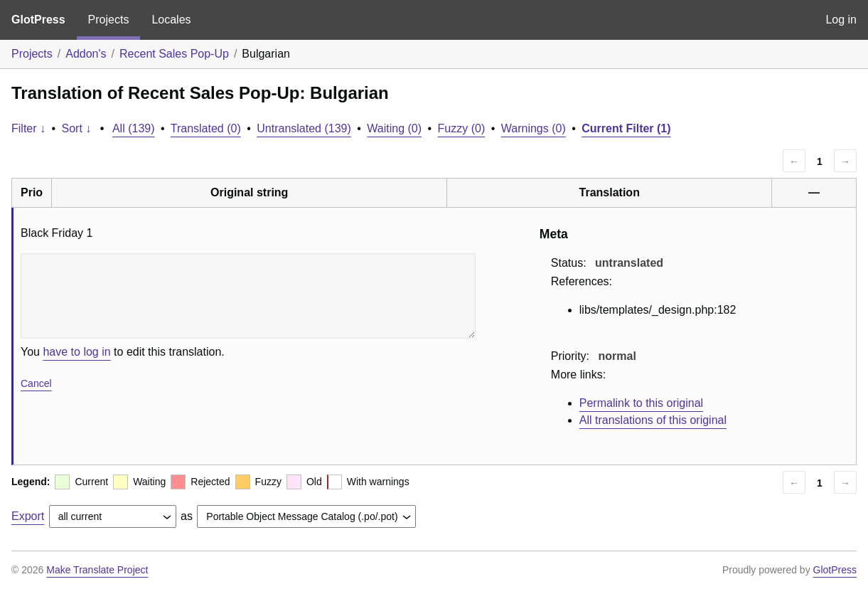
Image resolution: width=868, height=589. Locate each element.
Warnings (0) (534, 128)
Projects (109, 20)
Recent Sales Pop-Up (174, 54)
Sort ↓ (77, 128)
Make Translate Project (97, 570)
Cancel (36, 383)
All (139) (134, 128)
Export (28, 516)
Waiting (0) (394, 128)
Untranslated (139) (304, 128)
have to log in (76, 352)
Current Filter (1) (626, 128)
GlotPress (38, 20)
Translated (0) (206, 128)
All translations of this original (653, 420)
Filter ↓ (28, 128)
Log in (841, 20)
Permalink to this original (641, 403)
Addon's (86, 54)
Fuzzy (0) (462, 128)
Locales (171, 20)
